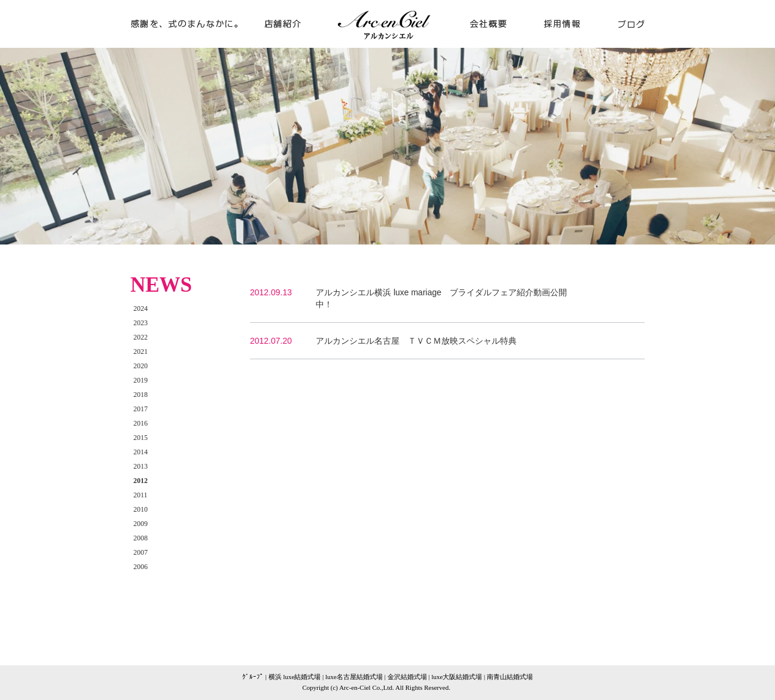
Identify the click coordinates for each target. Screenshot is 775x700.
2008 (141, 538)
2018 (141, 395)
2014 (141, 452)
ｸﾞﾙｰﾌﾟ (253, 677)
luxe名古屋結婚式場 (354, 677)
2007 (141, 552)
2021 (141, 351)
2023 (141, 323)
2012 (141, 481)
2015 (141, 438)
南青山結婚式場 (510, 677)
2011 (141, 495)
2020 (141, 366)
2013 (141, 466)
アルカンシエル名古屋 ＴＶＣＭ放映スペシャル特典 (416, 341)
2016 (141, 423)
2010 (141, 509)
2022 (141, 337)
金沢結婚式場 (407, 677)
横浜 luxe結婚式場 (295, 677)
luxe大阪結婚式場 (457, 677)
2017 (141, 409)
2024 (141, 308)
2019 (141, 380)
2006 (141, 567)
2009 (141, 524)
